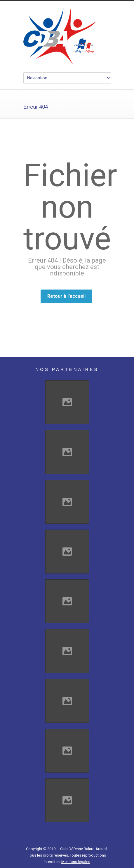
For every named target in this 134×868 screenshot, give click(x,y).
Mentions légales (76, 862)
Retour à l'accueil (66, 296)
